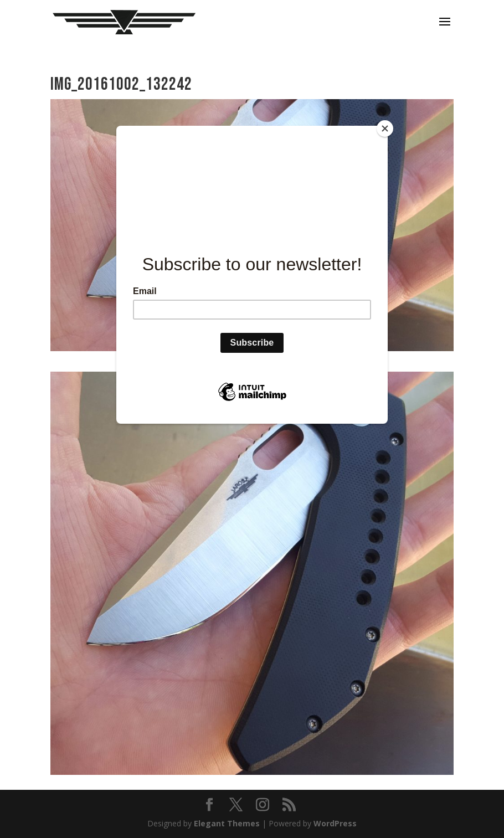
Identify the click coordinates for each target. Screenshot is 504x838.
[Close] (385, 128)
